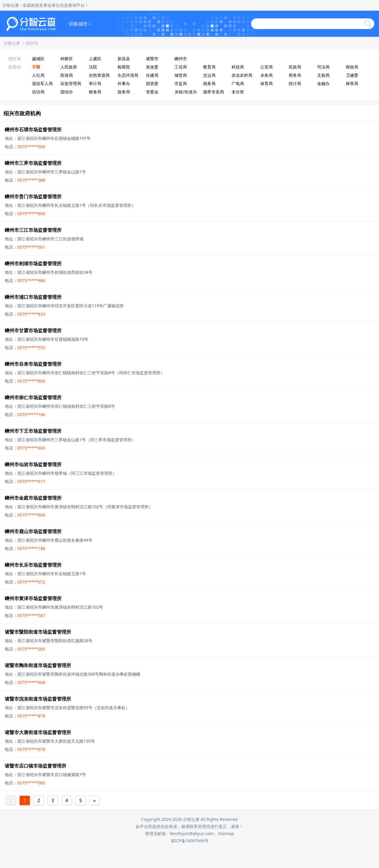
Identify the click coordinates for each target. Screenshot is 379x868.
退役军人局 (42, 83)
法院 (93, 67)
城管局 (181, 75)
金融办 (323, 83)
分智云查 (12, 43)
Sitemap (226, 833)
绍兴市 (32, 43)
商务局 (295, 75)
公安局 (266, 67)
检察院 (124, 67)
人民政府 (69, 67)
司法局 (323, 67)
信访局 (38, 92)
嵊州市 (181, 59)
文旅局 (323, 75)
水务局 (266, 75)
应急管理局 (71, 83)
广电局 (238, 83)
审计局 (95, 83)
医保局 (67, 75)
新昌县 (124, 59)
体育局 (266, 83)
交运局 (209, 75)
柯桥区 (67, 59)
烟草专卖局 (213, 92)
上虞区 (95, 59)
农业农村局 (242, 75)
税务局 (209, 83)
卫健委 (352, 75)
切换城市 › (80, 24)
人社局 (38, 75)
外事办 (124, 83)
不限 (36, 67)
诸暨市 (152, 59)
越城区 (38, 59)
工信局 (181, 67)
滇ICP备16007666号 (189, 841)
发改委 (152, 67)
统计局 (295, 83)
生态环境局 (128, 75)
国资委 (152, 83)
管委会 (152, 92)
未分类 (238, 92)
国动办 (67, 92)
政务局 (124, 92)
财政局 (352, 67)
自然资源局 (99, 75)
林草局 (352, 83)
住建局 (152, 75)
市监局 (181, 83)
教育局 (209, 67)
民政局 (295, 67)
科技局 (238, 67)
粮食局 (95, 92)
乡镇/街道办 (186, 92)
